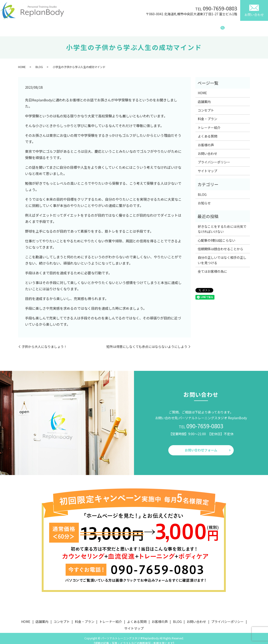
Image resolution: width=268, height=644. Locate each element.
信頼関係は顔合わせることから (220, 244)
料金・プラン (113, 26)
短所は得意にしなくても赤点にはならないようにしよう (147, 342)
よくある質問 (168, 26)
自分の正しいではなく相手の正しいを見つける (222, 256)
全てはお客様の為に (212, 267)
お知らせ (204, 199)
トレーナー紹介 (140, 26)
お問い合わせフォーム (201, 446)
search (223, 27)
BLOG (211, 26)
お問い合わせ (207, 149)
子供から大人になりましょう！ (44, 342)
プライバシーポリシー (214, 158)
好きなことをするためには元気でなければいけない (222, 225)
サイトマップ (207, 166)
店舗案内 (67, 26)
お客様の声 (192, 26)
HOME (50, 26)
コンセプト (89, 26)
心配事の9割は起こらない (217, 236)
